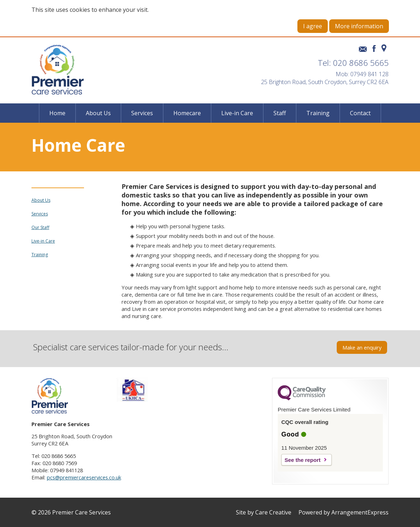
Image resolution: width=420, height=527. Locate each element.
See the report (303, 460)
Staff (280, 113)
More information (359, 26)
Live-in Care (237, 113)
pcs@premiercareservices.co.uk (84, 477)
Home (57, 113)
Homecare (187, 113)
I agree (313, 26)
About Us (98, 113)
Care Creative (273, 512)
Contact (360, 113)
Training (318, 113)
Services (142, 113)
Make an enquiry (362, 347)
